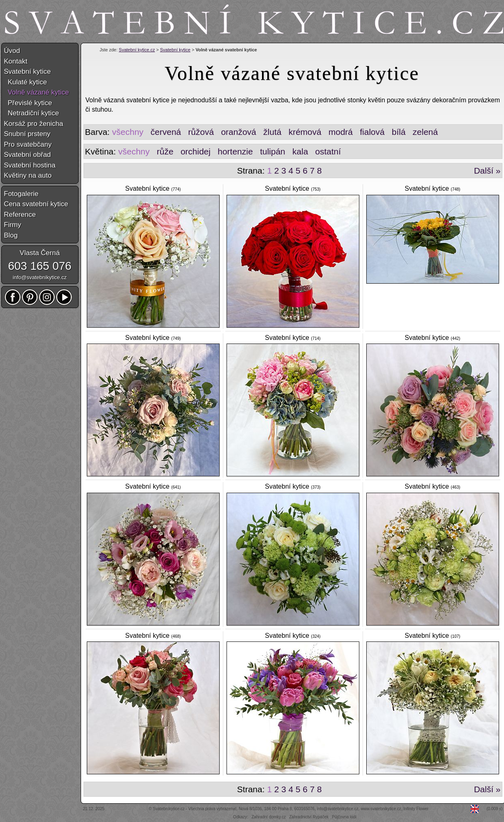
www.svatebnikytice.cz (381, 809)
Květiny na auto (28, 175)
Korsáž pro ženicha (34, 124)
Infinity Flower (416, 809)
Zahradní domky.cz (269, 817)
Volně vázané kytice (37, 92)
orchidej (196, 151)
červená (166, 132)
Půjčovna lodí (344, 817)
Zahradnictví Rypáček (309, 817)
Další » (487, 171)
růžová (201, 132)
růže (165, 151)
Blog (11, 235)
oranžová (238, 132)
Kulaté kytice (26, 82)
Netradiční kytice (32, 113)
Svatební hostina (30, 165)
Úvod (12, 51)
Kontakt (16, 61)
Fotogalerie (21, 194)
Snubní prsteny (27, 134)
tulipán (273, 151)
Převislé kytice (28, 103)
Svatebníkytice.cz (169, 809)
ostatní (328, 151)
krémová (305, 132)
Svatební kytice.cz (137, 50)
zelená (425, 132)
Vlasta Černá (40, 253)
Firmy (13, 225)
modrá (341, 132)
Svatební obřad (28, 155)
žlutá (272, 132)
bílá (398, 132)
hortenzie (235, 151)
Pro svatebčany (28, 144)
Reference (20, 215)
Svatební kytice (175, 50)
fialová (372, 132)
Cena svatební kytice (36, 204)
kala (300, 151)
